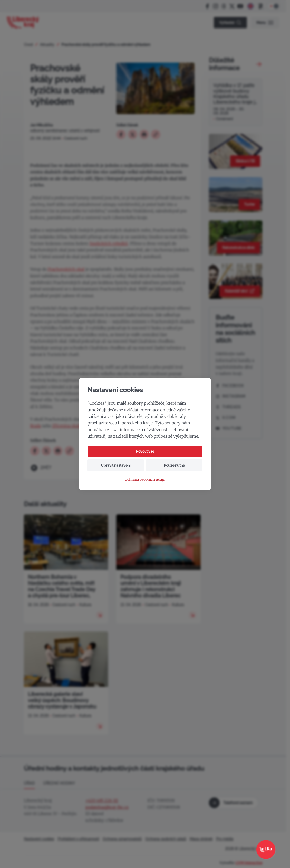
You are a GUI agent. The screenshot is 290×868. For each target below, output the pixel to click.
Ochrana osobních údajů (145, 480)
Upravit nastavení (116, 465)
